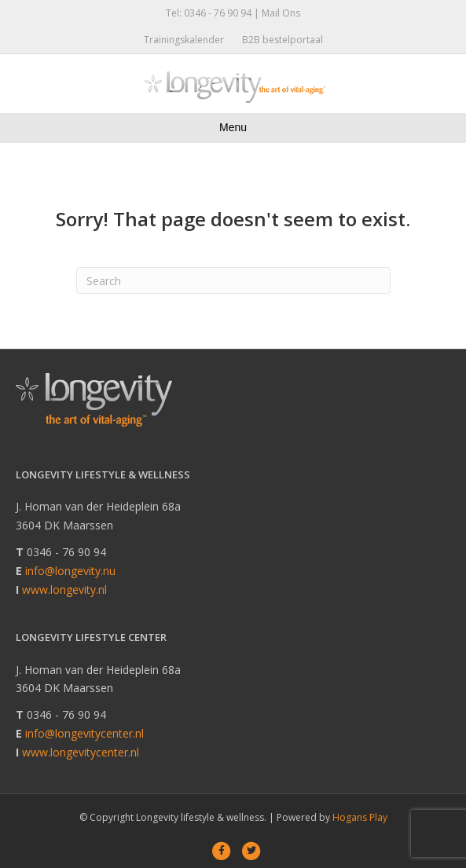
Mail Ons (281, 13)
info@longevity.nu (70, 571)
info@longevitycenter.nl (84, 733)
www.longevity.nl (64, 590)
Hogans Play (360, 817)
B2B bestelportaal (283, 40)
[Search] (233, 280)
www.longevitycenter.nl (81, 752)
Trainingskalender (184, 40)
